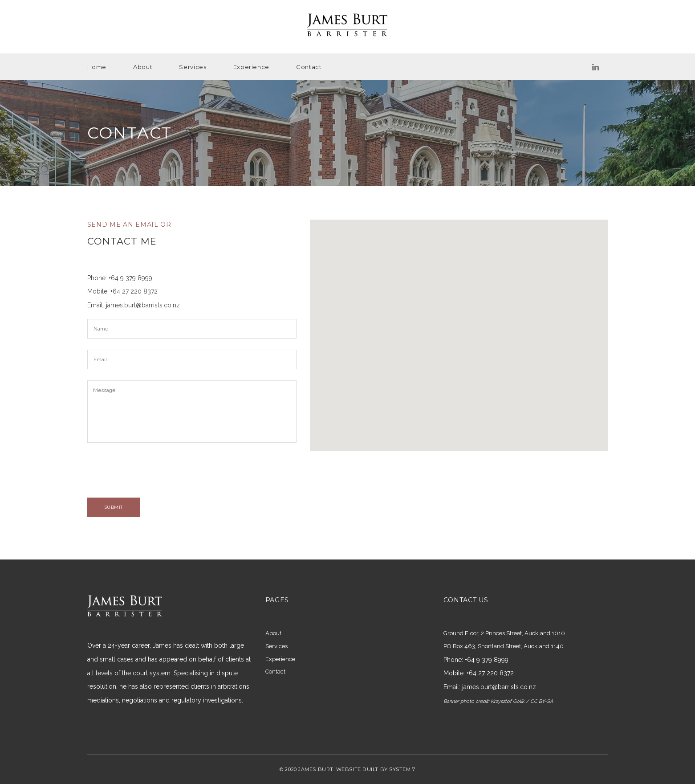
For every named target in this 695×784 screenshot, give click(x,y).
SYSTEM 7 (402, 769)
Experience (252, 67)
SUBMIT (114, 507)
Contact (309, 67)
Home (97, 67)
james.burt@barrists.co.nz (143, 305)
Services (193, 67)
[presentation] (155, 471)
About (143, 67)
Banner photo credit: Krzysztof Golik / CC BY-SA (498, 701)
